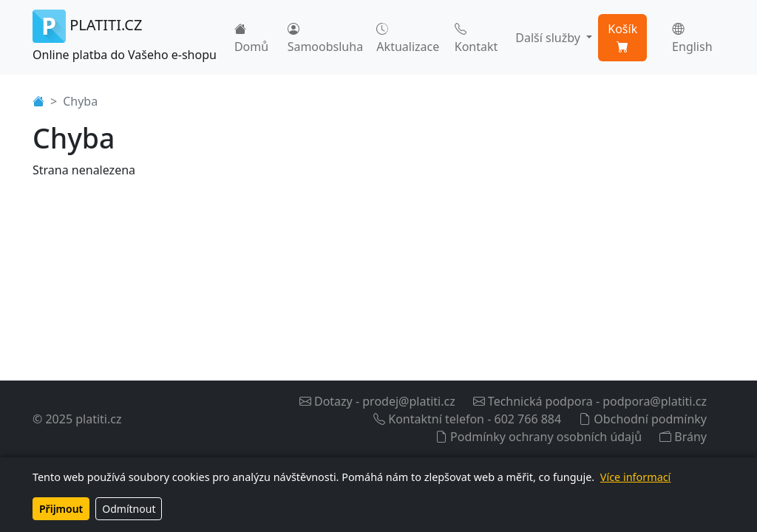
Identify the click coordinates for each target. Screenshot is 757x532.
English (692, 38)
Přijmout (61, 509)
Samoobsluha (325, 38)
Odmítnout (129, 509)
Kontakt (476, 38)
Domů (251, 38)
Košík (622, 38)
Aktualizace (408, 38)
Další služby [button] (549, 38)
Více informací (635, 477)
